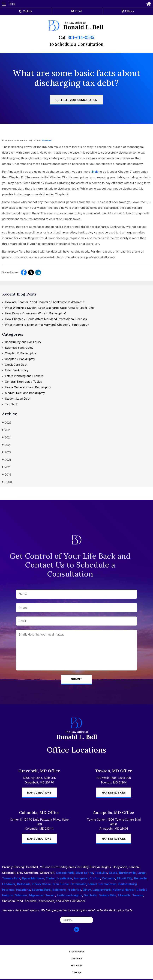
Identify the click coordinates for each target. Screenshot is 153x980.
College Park (65, 874)
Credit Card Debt (16, 365)
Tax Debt (46, 141)
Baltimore (59, 891)
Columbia (109, 879)
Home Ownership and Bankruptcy (28, 387)
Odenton (21, 896)
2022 (7, 452)
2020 (7, 467)
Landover (9, 885)
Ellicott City (125, 879)
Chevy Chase (42, 885)
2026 (7, 422)
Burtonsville (127, 874)
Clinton (51, 879)
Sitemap (76, 973)
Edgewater (36, 896)
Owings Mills (107, 896)
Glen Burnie (61, 885)
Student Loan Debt (18, 399)
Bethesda (24, 885)
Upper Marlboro (33, 879)
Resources (76, 966)
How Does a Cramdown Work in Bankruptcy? (36, 313)
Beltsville (140, 879)
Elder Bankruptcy (17, 370)
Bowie (113, 874)
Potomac (8, 891)
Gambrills (90, 896)
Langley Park (102, 891)
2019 (7, 474)
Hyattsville (65, 879)
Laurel (92, 885)
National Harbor (124, 891)
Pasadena (23, 891)
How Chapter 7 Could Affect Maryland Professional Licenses (46, 319)
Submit (77, 680)
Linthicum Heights (70, 896)
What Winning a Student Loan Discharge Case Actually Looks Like (49, 308)
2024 (7, 437)
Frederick (74, 891)
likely (95, 172)
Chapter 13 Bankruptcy (20, 353)
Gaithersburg (128, 885)
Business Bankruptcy (19, 348)
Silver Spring (84, 874)
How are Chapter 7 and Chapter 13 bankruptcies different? (44, 302)
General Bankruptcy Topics (23, 382)
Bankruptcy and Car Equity (23, 342)
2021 (7, 460)
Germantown (107, 885)
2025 (7, 430)
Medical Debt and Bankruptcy (25, 393)
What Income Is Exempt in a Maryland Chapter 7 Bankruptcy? (47, 325)
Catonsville (78, 885)
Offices (128, 11)
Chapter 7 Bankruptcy (20, 359)
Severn (50, 896)
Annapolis (81, 879)
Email (76, 11)
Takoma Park (11, 879)
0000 (7, 482)
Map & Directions (39, 794)
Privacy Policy (76, 953)
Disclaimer (76, 960)
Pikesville (124, 896)
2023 (7, 445)
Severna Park (41, 891)
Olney (87, 891)
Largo (142, 874)
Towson (138, 896)
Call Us (26, 11)
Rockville (101, 874)
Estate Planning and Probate (24, 376)
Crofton (95, 879)
